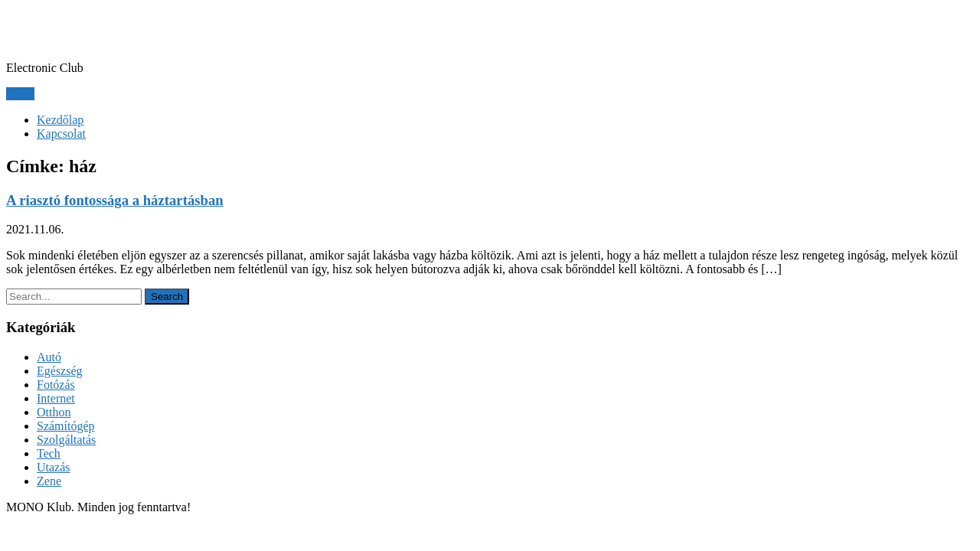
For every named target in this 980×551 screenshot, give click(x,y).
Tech (49, 453)
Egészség (60, 371)
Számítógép (66, 426)
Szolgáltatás (66, 440)
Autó (49, 357)
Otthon (54, 412)
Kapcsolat (61, 134)
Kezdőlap (60, 120)
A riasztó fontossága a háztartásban (115, 200)
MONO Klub (75, 30)
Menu (20, 94)
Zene (49, 481)
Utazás (54, 467)
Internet (56, 398)
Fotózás (56, 385)
